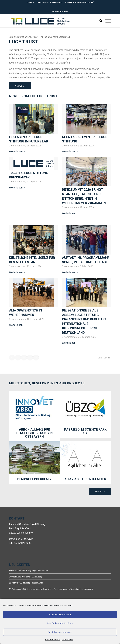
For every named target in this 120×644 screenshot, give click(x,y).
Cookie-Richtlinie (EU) (85, 2)
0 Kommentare (17, 146)
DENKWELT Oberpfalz (34, 479)
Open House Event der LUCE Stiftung (26, 577)
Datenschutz (67, 640)
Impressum (57, 2)
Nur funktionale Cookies (60, 623)
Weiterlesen (17, 151)
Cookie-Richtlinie (53, 640)
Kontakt (69, 2)
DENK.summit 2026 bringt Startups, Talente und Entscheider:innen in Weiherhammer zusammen (51, 589)
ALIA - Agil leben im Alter (85, 479)
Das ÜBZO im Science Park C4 (85, 431)
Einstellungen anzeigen (60, 632)
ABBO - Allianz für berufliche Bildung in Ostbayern (34, 433)
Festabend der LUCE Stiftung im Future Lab (28, 571)
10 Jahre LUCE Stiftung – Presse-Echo (26, 583)
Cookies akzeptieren (60, 614)
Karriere (31, 2)
